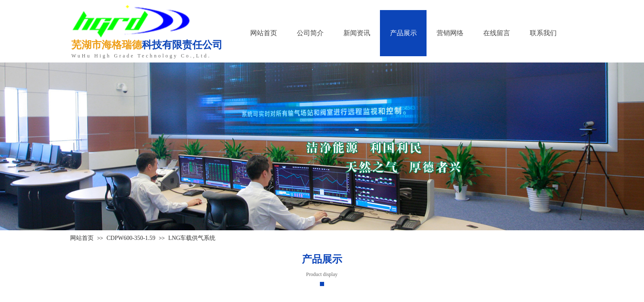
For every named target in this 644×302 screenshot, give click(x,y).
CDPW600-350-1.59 (131, 238)
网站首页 (82, 238)
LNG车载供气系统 (192, 238)
